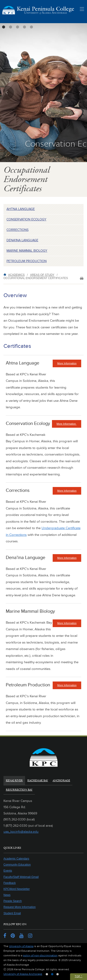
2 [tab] (10, 27)
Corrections (18, 230)
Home (6, 275)
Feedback (10, 883)
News (7, 895)
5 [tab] (31, 27)
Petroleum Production (27, 261)
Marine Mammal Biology (27, 251)
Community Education (17, 865)
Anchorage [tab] (61, 781)
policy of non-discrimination (40, 956)
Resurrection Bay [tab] (19, 790)
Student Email (12, 913)
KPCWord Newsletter (17, 889)
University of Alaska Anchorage (23, 974)
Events (8, 871)
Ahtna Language (21, 209)
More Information (69, 365)
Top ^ (79, 976)
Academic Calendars (16, 859)
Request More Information (20, 907)
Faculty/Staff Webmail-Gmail (21, 877)
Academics (16, 275)
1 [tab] (3, 27)
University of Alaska (21, 946)
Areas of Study (42, 275)
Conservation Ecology (26, 219)
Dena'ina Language (22, 240)
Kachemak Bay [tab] (38, 781)
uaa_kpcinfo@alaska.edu (21, 832)
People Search (13, 901)
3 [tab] (17, 27)
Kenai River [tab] (14, 781)
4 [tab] (24, 27)
